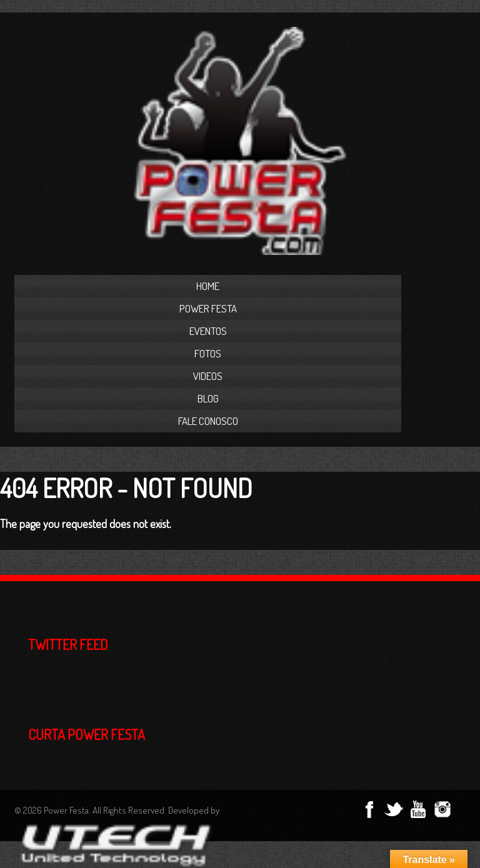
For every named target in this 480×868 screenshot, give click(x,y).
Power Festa (208, 308)
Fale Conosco (208, 421)
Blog (208, 398)
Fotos (208, 353)
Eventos (208, 331)
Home (208, 286)
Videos (208, 376)
